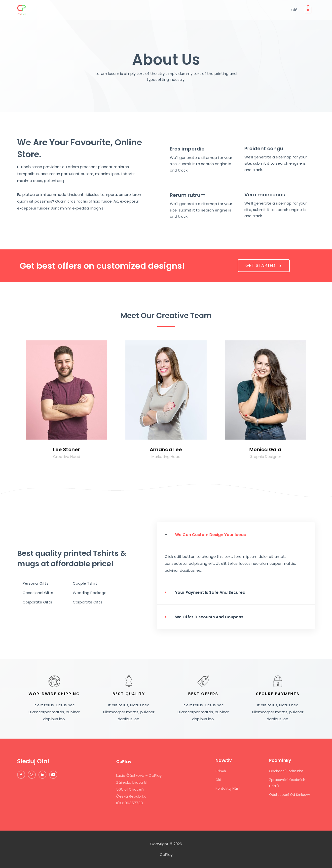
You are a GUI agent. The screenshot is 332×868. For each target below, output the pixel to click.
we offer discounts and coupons (213, 617)
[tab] (236, 535)
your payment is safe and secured (215, 592)
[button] (264, 266)
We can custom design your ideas (215, 534)
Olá (294, 11)
